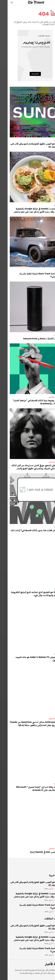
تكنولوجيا (49, 140)
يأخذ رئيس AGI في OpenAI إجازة (38, 852)
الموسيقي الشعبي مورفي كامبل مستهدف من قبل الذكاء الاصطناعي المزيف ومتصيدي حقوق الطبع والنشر (28, 467)
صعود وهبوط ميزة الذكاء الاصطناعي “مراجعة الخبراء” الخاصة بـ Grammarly (29, 402)
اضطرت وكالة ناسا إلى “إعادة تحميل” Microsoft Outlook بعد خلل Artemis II (31, 789)
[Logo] (28, 3)
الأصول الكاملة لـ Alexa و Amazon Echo (34, 339)
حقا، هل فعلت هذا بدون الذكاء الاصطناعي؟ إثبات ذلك (28, 530)
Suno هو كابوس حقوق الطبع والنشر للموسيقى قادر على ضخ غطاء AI (28, 145)
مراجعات (50, 270)
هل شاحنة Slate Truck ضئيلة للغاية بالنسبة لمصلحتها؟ (32, 275)
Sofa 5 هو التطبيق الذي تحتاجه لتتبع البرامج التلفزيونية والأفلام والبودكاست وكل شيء (28, 594)
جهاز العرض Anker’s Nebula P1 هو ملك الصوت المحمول (30, 659)
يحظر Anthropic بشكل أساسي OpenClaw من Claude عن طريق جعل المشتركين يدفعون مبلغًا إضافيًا (28, 724)
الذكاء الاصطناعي (47, 397)
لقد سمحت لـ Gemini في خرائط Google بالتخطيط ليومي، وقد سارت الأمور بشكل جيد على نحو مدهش (29, 210)
